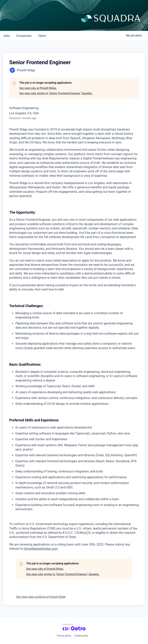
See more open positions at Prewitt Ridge (41, 597)
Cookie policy (81, 636)
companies (24, 36)
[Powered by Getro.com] (74, 627)
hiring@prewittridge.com (41, 549)
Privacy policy (64, 636)
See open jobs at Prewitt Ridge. (38, 88)
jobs (6, 36)
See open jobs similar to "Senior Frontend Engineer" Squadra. (56, 93)
